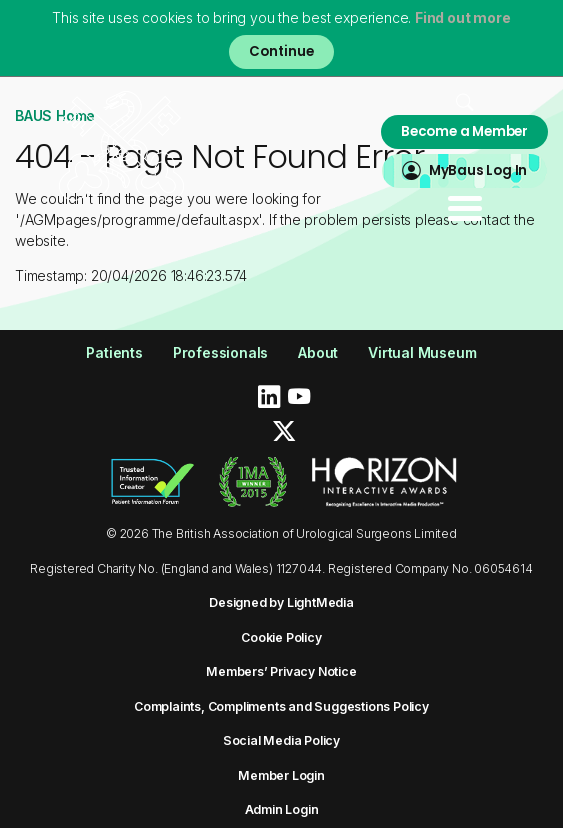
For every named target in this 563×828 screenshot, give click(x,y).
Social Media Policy (281, 740)
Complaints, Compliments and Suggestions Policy (281, 706)
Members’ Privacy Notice (281, 671)
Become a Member (464, 131)
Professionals (220, 352)
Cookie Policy (281, 637)
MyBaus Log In (478, 170)
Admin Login (282, 809)
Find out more (462, 17)
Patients (114, 352)
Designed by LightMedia (281, 602)
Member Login (281, 775)
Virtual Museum (422, 352)
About (318, 352)
